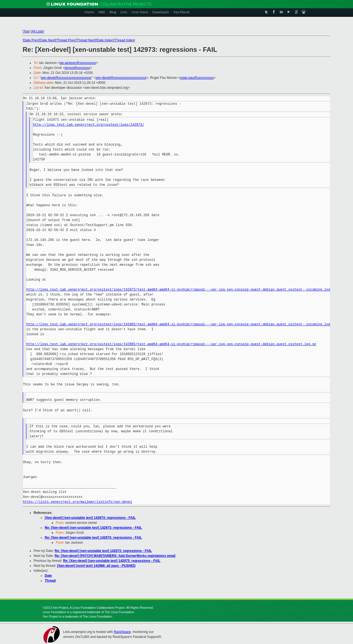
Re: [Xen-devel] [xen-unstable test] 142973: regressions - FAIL (93, 528)
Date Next (47, 40)
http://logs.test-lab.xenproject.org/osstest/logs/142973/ (89, 125)
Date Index (105, 40)
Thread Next (86, 40)
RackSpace (122, 632)
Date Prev (31, 40)
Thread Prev (66, 40)
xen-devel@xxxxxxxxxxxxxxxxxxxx (66, 78)
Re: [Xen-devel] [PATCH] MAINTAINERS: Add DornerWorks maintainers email (115, 556)
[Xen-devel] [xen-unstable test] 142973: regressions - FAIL (90, 518)
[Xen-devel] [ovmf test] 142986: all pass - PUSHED (96, 566)
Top (26, 31)
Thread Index (125, 40)
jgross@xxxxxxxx (77, 68)
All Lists (37, 31)
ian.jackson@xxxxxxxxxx (78, 63)
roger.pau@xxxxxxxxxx (197, 78)
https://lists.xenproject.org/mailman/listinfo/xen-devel (77, 502)
